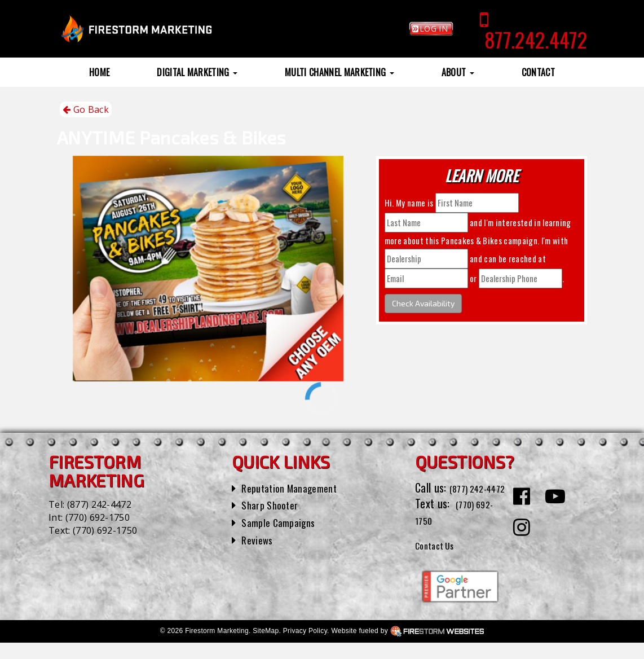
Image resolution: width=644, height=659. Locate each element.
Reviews (259, 539)
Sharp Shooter (273, 504)
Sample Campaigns (283, 522)
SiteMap (266, 647)
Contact (538, 72)
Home (99, 72)
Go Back (86, 110)
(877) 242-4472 (99, 504)
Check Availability (423, 303)
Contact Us (440, 560)
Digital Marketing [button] (197, 72)
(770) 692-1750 (98, 517)
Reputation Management (296, 487)
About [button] (458, 72)
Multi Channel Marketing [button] (339, 72)
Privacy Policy (305, 647)
